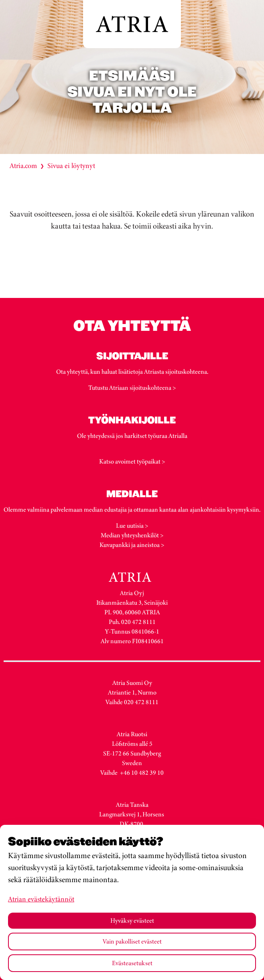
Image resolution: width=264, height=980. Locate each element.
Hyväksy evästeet (132, 920)
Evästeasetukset (132, 963)
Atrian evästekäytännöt (41, 899)
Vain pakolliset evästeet (132, 941)
